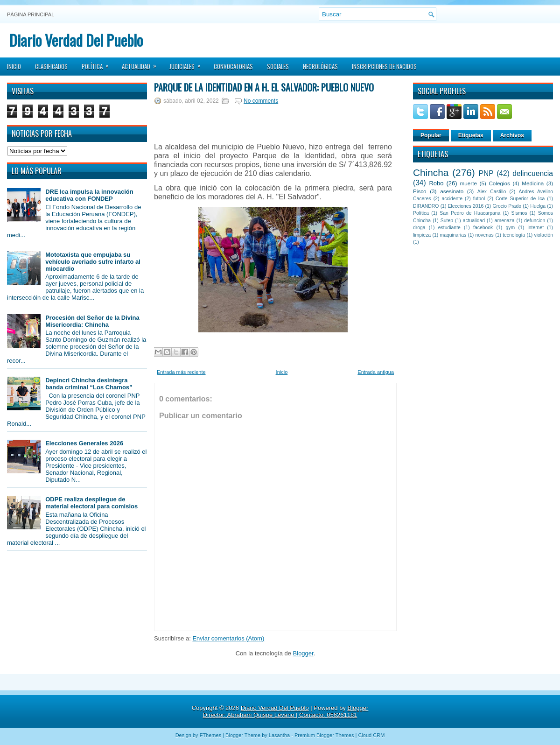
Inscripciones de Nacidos (384, 66)
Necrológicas (320, 66)
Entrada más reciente (181, 372)
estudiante (449, 228)
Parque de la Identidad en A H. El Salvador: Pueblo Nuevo (264, 87)
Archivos (512, 135)
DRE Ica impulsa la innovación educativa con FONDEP (89, 195)
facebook (483, 228)
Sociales (278, 66)
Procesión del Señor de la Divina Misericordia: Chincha (92, 321)
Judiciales (188, 63)
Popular (431, 135)
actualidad (474, 221)
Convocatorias (233, 66)
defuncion (535, 221)
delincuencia (533, 173)
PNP (486, 173)
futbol (479, 199)
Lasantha (279, 735)
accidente (452, 199)
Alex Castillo (492, 192)
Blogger (303, 653)
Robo (436, 183)
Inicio (14, 66)
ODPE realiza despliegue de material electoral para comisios (91, 503)
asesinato (452, 191)
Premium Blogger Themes (324, 735)
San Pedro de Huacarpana (470, 213)
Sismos (519, 213)
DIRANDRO (426, 206)
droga (419, 228)
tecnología (514, 235)
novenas (485, 235)
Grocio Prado (507, 206)
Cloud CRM (371, 735)
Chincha (431, 172)
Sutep (447, 221)
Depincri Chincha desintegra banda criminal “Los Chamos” (89, 384)
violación (544, 235)
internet (535, 228)
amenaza (505, 221)
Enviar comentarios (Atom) (228, 638)
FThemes (210, 735)
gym (511, 228)
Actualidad (142, 63)
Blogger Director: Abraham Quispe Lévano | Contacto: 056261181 (286, 711)
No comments (261, 101)
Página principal (31, 14)
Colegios (499, 183)
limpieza (422, 235)
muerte (469, 183)
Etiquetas (471, 135)
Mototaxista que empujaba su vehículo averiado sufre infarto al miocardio (93, 262)
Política (98, 63)
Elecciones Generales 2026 (84, 443)
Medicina (533, 183)
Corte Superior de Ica (520, 199)
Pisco (420, 191)
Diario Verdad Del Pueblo (76, 40)
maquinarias (453, 235)
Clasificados (51, 66)
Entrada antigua (376, 372)
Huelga (538, 206)
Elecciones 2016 (466, 206)
